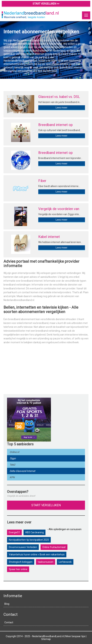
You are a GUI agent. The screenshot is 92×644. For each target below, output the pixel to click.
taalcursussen (46, 562)
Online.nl (14, 452)
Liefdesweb (65, 562)
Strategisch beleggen (21, 562)
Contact (9, 622)
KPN (12, 477)
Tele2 (12, 465)
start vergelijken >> (46, 4)
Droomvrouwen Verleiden (23, 547)
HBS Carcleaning (34, 532)
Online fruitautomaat (54, 547)
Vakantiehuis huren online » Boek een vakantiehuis (37, 555)
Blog (7, 604)
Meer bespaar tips (75, 636)
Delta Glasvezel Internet (22, 471)
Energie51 (14, 532)
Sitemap (46, 639)
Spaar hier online (18, 569)
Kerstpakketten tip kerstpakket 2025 (29, 540)
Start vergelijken (46, 505)
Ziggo (13, 458)
